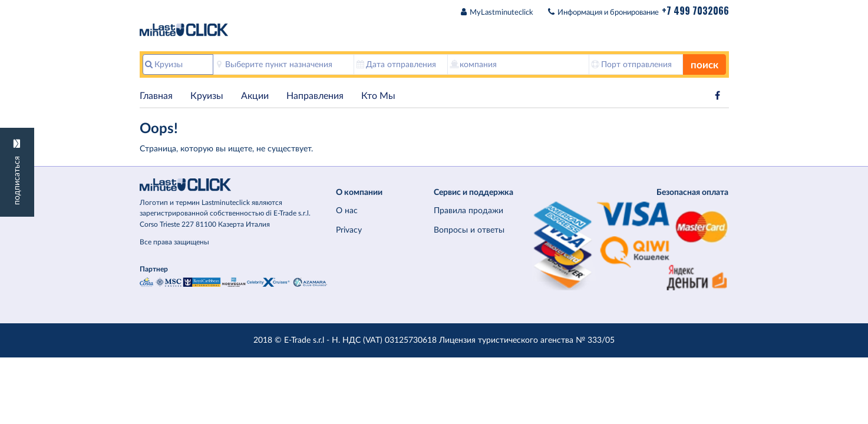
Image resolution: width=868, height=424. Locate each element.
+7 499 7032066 (695, 11)
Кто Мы (378, 96)
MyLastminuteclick (501, 13)
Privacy (349, 230)
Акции (255, 96)
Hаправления (315, 96)
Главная (156, 96)
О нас (347, 211)
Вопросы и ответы (469, 230)
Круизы (207, 96)
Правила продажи (468, 211)
